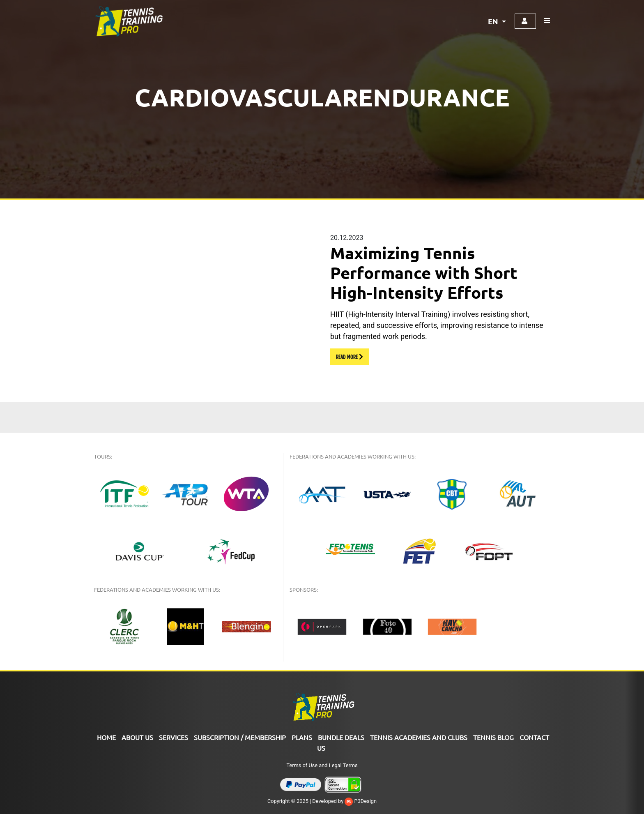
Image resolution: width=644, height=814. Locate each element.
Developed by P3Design (344, 801)
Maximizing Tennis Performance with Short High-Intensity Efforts (424, 272)
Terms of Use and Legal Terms (322, 765)
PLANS (302, 737)
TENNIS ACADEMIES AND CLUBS (419, 737)
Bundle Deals (341, 737)
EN (494, 21)
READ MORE (350, 357)
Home (106, 737)
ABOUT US (137, 737)
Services (174, 737)
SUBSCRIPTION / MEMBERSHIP (240, 737)
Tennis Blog (493, 737)
